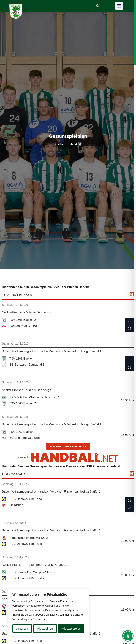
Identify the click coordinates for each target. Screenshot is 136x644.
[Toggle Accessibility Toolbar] (128, 636)
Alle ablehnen (45, 629)
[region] (48, 613)
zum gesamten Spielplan (68, 447)
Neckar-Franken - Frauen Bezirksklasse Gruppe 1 (35, 565)
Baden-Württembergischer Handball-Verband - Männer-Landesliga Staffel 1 (52, 351)
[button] (119, 6)
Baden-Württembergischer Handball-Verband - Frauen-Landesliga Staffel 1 (51, 492)
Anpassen (22, 629)
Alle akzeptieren (71, 629)
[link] (98, 6)
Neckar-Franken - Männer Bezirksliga (27, 312)
